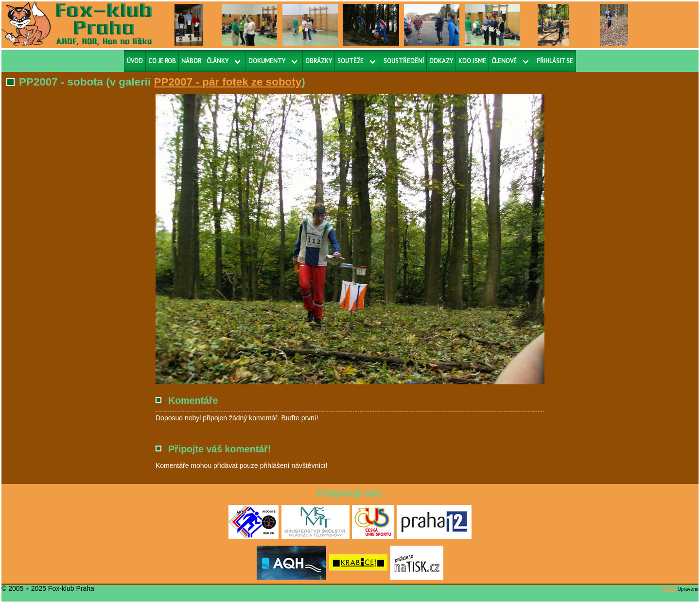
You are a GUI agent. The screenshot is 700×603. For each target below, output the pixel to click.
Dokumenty (267, 61)
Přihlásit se (555, 61)
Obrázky (319, 61)
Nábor (191, 61)
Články (218, 61)
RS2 (669, 588)
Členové (504, 61)
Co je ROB (162, 61)
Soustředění (404, 61)
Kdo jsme (472, 61)
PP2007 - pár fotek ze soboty (228, 82)
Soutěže (350, 61)
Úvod (135, 61)
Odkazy (441, 61)
